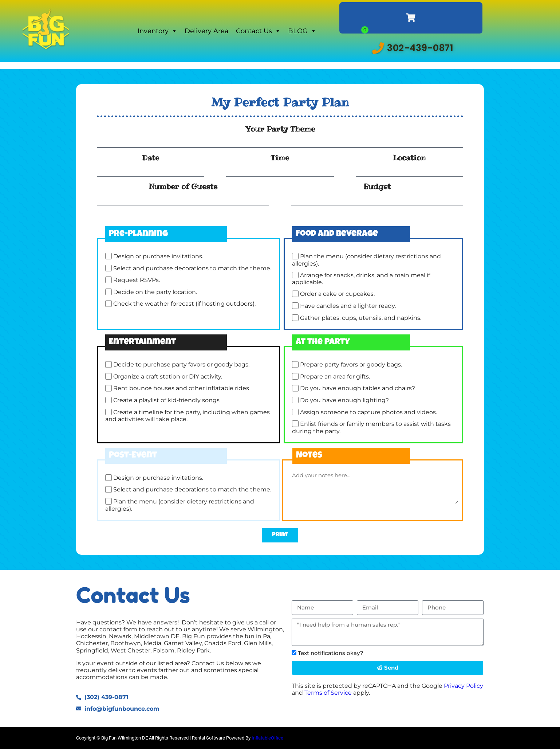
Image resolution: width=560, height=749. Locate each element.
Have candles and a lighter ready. (348, 306)
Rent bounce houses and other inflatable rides (181, 389)
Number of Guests (183, 187)
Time (280, 158)
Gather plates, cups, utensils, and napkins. (361, 318)
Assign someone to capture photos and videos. (368, 412)
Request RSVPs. (137, 280)
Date (151, 158)
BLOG (302, 31)
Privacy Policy (464, 686)
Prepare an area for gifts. (335, 377)
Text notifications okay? (331, 653)
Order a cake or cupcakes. (337, 294)
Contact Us (258, 31)
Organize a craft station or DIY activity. (168, 377)
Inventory (157, 31)
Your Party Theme (280, 129)
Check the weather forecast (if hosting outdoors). (184, 304)
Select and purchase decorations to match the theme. (192, 268)
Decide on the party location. (155, 292)
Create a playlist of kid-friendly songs (166, 400)
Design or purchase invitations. (158, 256)
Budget (377, 187)
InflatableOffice (267, 738)
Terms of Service (328, 693)
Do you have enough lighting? (344, 400)
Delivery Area (207, 31)
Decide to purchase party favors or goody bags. (181, 365)
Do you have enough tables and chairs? (358, 389)
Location (409, 158)
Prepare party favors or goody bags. (351, 365)
